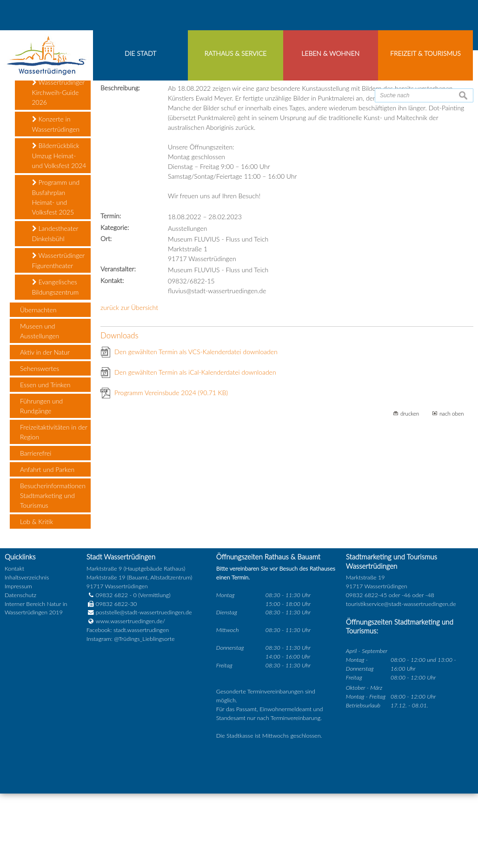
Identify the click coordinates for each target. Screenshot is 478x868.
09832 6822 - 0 (112, 670)
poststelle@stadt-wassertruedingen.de (144, 687)
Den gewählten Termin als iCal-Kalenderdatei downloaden (195, 447)
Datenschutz (20, 670)
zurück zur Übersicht (129, 382)
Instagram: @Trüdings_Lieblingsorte (131, 714)
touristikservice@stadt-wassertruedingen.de (401, 678)
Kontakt (14, 643)
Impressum (18, 661)
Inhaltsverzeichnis (27, 652)
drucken (410, 488)
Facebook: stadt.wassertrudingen (128, 705)
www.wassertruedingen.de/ (130, 696)
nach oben (452, 488)
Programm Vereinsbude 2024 (171, 467)
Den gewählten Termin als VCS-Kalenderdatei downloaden (196, 426)
